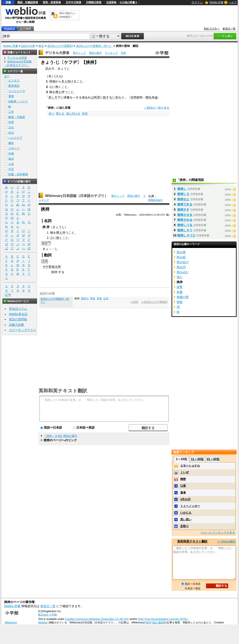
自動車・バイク (18, 101)
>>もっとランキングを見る (218, 533)
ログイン (197, 2)
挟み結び (183, 262)
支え (64, 81)
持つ (51, 114)
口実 (183, 486)
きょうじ (59, 227)
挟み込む (183, 272)
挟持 (149, 623)
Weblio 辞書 (216, 2)
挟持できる (185, 204)
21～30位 (213, 459)
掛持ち (85, 298)
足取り (184, 526)
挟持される (185, 220)
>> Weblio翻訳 (226, 542)
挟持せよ (183, 199)
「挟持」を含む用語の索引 (61, 436)
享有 (99, 298)
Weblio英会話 (18, 314)
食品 (11, 159)
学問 (11, 122)
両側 (52, 81)
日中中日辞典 (74, 2)
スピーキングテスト (23, 330)
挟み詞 (181, 267)
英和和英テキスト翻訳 (63, 390)
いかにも (186, 513)
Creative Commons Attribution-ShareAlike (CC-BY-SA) (97, 619)
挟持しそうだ (186, 235)
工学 (11, 112)
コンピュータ (17, 91)
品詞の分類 (28, 46)
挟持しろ (183, 194)
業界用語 (14, 86)
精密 (183, 479)
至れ (118, 97)
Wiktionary (155, 200)
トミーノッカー (190, 506)
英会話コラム (18, 309)
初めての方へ (212, 29)
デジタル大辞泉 (57, 53)
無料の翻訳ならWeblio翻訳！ (67, 15)
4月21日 (185, 499)
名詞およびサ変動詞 (60, 46)
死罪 (97, 97)
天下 (57, 97)
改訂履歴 (158, 623)
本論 (155, 97)
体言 (41, 46)
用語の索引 (95, 53)
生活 (11, 133)
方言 (11, 169)
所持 (85, 114)
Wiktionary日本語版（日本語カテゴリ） (76, 196)
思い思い (186, 519)
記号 (8, 295)
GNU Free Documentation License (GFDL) (163, 619)
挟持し (182, 189)
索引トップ (79, 53)
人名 (11, 164)
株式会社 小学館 (48, 615)
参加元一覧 (229, 29)
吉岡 (133, 97)
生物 (11, 153)
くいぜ (184, 472)
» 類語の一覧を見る (157, 108)
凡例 (123, 53)
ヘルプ (233, 2)
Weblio (42, 623)
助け (70, 81)
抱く (59, 238)
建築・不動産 (17, 117)
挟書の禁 (183, 297)
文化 (11, 127)
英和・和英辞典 (52, 2)
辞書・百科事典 (18, 174)
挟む (180, 277)
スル (59, 76)
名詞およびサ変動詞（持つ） (94, 46)
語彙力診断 (16, 325)
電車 (11, 96)
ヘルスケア (15, 138)
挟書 (180, 292)
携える (60, 114)
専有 (93, 298)
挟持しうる (185, 225)
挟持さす (183, 210)
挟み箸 (181, 252)
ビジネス (14, 81)
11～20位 (197, 459)
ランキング (111, 53)
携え (58, 92)
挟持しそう (185, 230)
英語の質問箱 (18, 319)
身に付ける (73, 114)
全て (7, 76)
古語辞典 (111, 2)
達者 (183, 492)
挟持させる (185, 215)
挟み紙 (181, 257)
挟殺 (180, 302)
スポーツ (14, 148)
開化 (149, 97)
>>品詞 (134, 302)
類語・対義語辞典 (28, 2)
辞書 (8, 2)
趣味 (11, 143)
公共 (106, 298)
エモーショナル (190, 466)
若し (51, 97)
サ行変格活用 (52, 267)
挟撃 (180, 287)
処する (108, 97)
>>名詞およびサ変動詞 (154, 302)
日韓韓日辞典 (94, 2)
